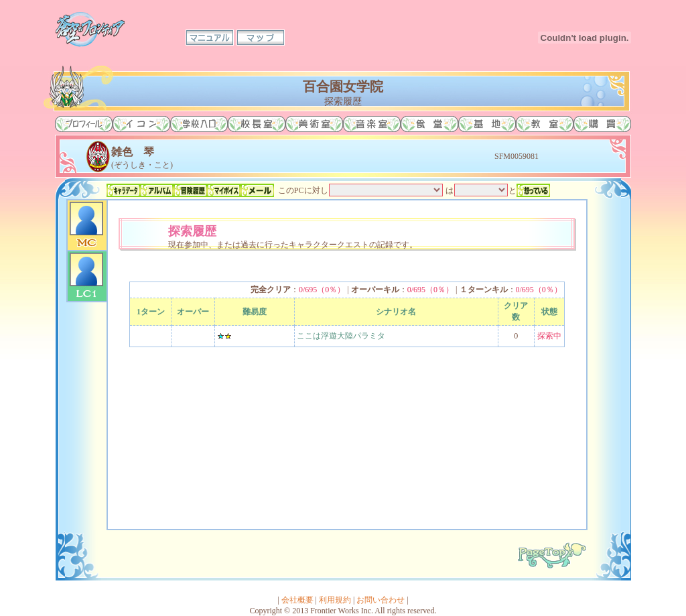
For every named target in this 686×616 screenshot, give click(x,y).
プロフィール (84, 124)
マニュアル (210, 38)
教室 (545, 124)
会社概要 (297, 600)
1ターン (151, 312)
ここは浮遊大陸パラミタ (341, 336)
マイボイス (224, 190)
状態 (549, 312)
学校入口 (199, 124)
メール (257, 190)
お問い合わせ (381, 600)
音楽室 (372, 124)
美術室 (314, 124)
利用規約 (335, 600)
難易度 (255, 312)
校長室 (257, 124)
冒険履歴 (190, 190)
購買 (602, 124)
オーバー (193, 312)
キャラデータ (123, 190)
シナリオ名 (396, 312)
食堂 (429, 124)
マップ (261, 38)
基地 (487, 124)
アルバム (157, 190)
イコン (141, 124)
